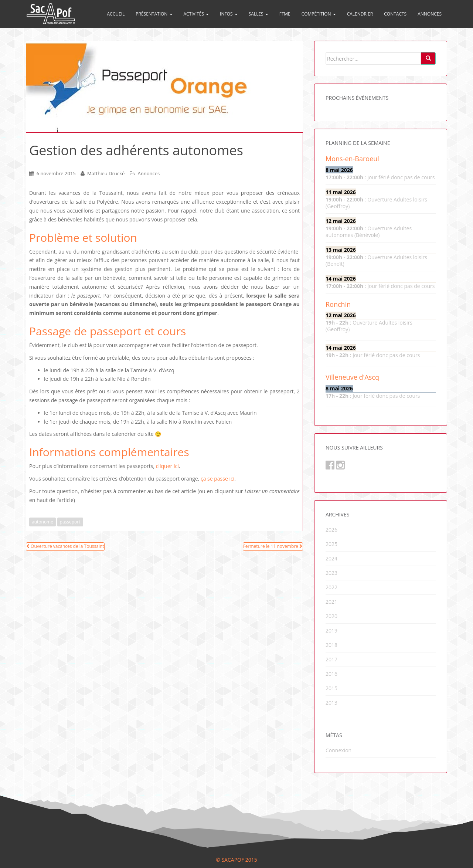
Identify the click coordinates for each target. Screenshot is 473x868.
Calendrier (360, 14)
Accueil (116, 14)
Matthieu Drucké (106, 173)
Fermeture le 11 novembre (273, 546)
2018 (331, 645)
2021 (331, 602)
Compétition (319, 14)
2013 (331, 703)
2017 (331, 659)
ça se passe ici (217, 479)
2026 (331, 530)
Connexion (338, 750)
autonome (42, 522)
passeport (70, 522)
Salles (258, 14)
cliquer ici (167, 466)
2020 (331, 616)
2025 (331, 544)
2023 (331, 573)
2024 (331, 558)
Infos (229, 14)
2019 (331, 630)
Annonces (430, 14)
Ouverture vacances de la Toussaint (65, 546)
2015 (331, 688)
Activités (196, 14)
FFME (285, 14)
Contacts (395, 14)
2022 (331, 587)
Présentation (154, 14)
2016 (331, 674)
